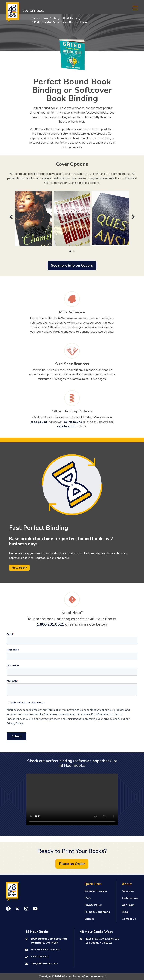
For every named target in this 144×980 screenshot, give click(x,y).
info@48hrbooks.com (44, 964)
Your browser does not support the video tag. (72, 800)
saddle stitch (67, 426)
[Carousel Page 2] (74, 251)
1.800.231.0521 (50, 624)
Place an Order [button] (72, 864)
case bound (39, 422)
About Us (128, 891)
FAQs (88, 898)
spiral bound (73, 422)
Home (34, 18)
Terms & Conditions (97, 912)
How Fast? (19, 568)
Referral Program (96, 891)
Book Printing (50, 18)
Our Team (128, 905)
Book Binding (72, 18)
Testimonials (130, 898)
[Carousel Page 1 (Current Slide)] (70, 251)
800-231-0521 (33, 11)
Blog (125, 912)
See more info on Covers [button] (72, 265)
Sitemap (90, 919)
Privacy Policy (93, 905)
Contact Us (129, 919)
